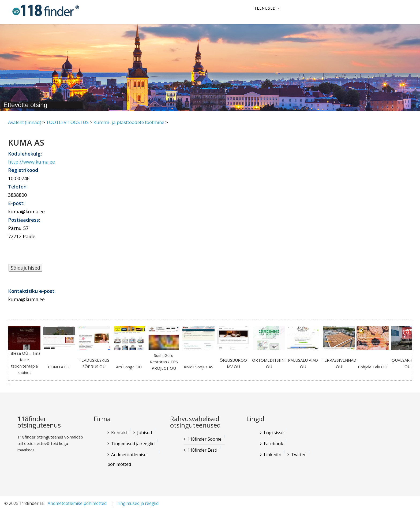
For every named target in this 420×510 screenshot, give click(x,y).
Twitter (299, 455)
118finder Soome (205, 439)
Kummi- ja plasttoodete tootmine (129, 122)
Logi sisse (274, 433)
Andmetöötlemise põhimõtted (127, 459)
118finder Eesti (202, 450)
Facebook (273, 444)
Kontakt (119, 433)
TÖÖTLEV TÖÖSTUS (67, 122)
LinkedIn (273, 455)
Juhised (145, 433)
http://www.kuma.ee (31, 162)
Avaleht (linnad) (25, 122)
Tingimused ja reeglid (133, 444)
